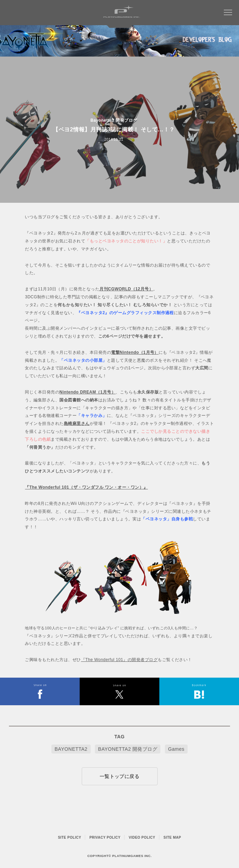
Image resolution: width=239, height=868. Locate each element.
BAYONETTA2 (71, 749)
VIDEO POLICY (142, 837)
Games (176, 749)
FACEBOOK (40, 691)
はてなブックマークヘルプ (199, 691)
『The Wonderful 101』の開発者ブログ (119, 660)
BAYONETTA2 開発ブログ (128, 749)
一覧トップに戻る (120, 776)
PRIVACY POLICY (105, 837)
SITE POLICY (70, 837)
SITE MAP (172, 837)
